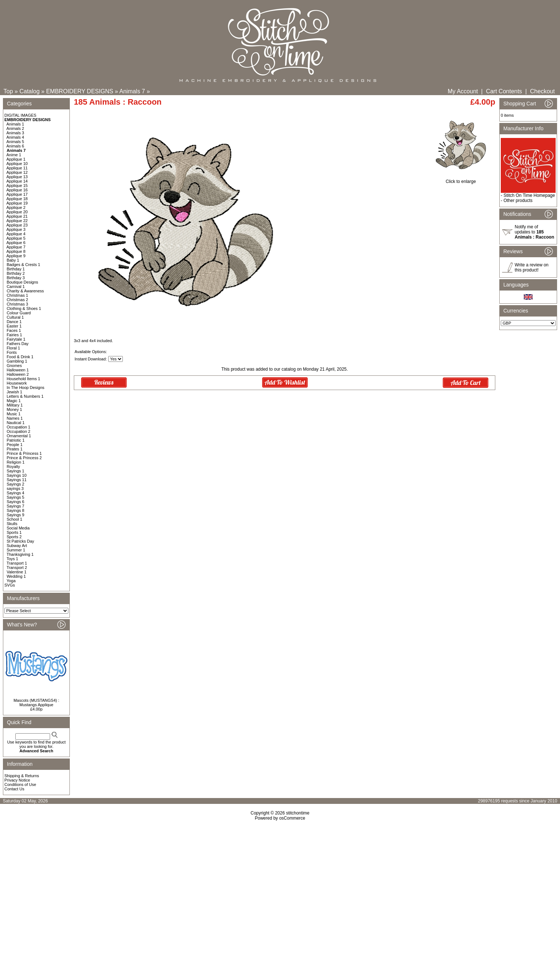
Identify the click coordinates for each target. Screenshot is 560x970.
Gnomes (14, 366)
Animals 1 (15, 124)
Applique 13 (17, 177)
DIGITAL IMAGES (20, 115)
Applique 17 (17, 194)
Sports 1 (14, 532)
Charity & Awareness (25, 291)
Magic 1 (14, 401)
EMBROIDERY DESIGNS (80, 91)
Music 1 (14, 414)
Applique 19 (17, 203)
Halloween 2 (18, 374)
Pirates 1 (14, 449)
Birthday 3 (16, 278)
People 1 (14, 445)
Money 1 (14, 409)
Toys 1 (12, 559)
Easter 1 (14, 326)
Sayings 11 (16, 480)
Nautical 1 (16, 423)
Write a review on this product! (531, 267)
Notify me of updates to (534, 232)
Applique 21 (17, 216)
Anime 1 (14, 155)
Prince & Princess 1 (24, 453)
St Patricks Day (20, 541)
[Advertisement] (280, 884)
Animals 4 (15, 137)
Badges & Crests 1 (23, 265)
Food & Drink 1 (20, 357)
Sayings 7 (15, 506)
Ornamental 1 (19, 436)
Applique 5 (16, 238)
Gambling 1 (17, 361)
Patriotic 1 (16, 440)
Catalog (29, 91)
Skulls (12, 524)
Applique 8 (16, 251)
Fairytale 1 (16, 339)
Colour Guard (19, 313)
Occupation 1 (18, 427)
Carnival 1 (16, 286)
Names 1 (15, 418)
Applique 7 (16, 247)
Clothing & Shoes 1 (24, 308)
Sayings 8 (15, 510)
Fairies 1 (14, 335)
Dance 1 (14, 322)
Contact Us (14, 789)
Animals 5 (15, 142)
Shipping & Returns (22, 776)
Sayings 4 (15, 493)
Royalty (13, 467)
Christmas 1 (17, 295)
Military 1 (15, 405)
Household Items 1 (23, 379)
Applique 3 (16, 229)
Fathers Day (18, 344)
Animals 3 (15, 133)
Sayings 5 (15, 497)
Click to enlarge (461, 179)
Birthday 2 (16, 273)
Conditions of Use (20, 784)
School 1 (14, 519)
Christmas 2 (17, 300)
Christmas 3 (17, 304)
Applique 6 (16, 243)
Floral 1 (13, 348)
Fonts (12, 352)
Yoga (11, 581)
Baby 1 (13, 260)
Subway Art (17, 546)
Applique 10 (17, 164)
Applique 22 (17, 221)
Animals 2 (15, 128)
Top (8, 91)
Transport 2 (17, 568)
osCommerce (292, 818)
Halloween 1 (18, 370)
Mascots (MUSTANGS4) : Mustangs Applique (36, 703)
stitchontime (298, 813)
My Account (463, 91)
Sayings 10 (16, 475)
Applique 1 (16, 159)
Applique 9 (16, 256)
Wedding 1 (16, 576)
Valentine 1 (16, 572)
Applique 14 (17, 181)
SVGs (10, 585)
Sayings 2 (15, 484)
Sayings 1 (15, 471)
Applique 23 (17, 225)
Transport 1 (17, 563)
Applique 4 (16, 234)
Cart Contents (504, 91)
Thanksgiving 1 (20, 554)
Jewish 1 (14, 392)
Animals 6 (15, 146)
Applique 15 (17, 186)
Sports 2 (14, 537)
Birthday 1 (16, 269)
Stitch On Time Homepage (529, 195)
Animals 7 (132, 91)
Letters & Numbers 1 (25, 396)
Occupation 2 (18, 431)
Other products (518, 201)
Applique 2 (16, 207)
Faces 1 (14, 330)
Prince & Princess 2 (24, 458)
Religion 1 (16, 462)
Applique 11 (17, 168)
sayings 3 (15, 488)
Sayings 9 (15, 515)
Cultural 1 (15, 317)
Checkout (542, 91)
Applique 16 (17, 190)
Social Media (18, 528)
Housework (17, 383)
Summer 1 (16, 550)
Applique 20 (17, 212)
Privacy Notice (17, 780)
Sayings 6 (15, 502)
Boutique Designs (22, 282)
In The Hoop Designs (25, 387)
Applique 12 (17, 172)
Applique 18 (17, 199)
